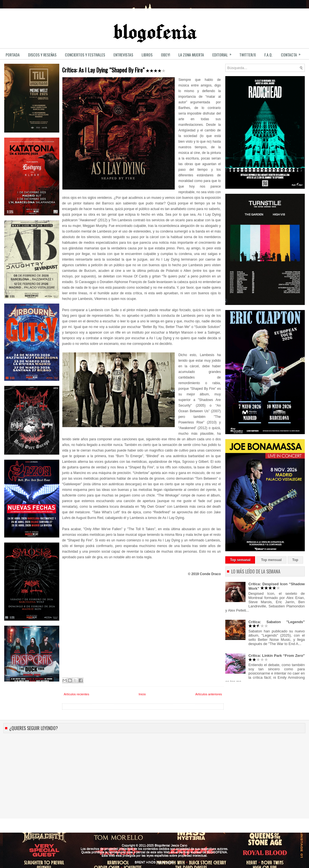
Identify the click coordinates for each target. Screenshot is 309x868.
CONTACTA (293, 53)
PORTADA (13, 55)
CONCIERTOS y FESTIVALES (85, 55)
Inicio (142, 694)
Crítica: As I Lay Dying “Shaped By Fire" (114, 70)
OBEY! (165, 55)
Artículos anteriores (209, 694)
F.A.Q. (268, 55)
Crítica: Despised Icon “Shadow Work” (277, 586)
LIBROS (147, 55)
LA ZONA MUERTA (191, 55)
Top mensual (271, 560)
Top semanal (240, 560)
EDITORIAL (224, 53)
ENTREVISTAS (123, 55)
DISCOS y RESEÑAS (42, 55)
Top (295, 560)
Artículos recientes (76, 694)
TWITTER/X (248, 55)
